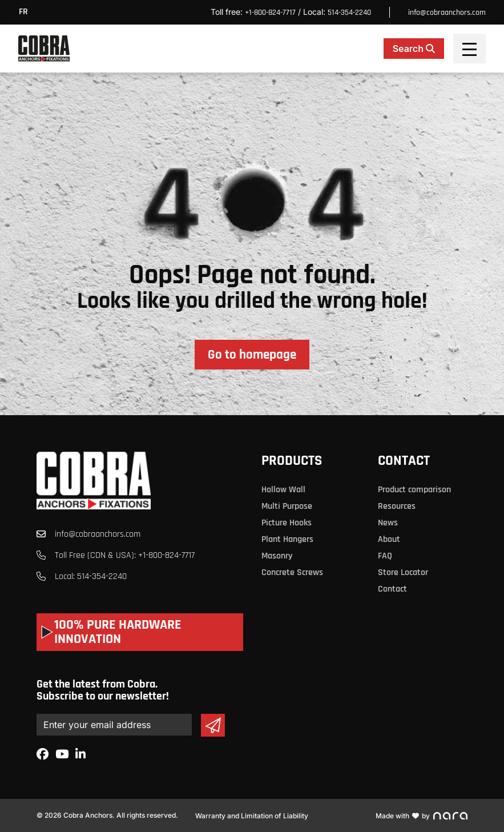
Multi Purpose (287, 506)
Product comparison (414, 490)
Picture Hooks (287, 523)
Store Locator (403, 572)
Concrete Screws (292, 572)
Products (292, 461)
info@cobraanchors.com (447, 13)
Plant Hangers (287, 539)
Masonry (277, 556)
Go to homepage (252, 355)
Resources (397, 506)
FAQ (385, 556)
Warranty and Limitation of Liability (252, 816)
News (388, 523)
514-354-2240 (349, 13)
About (389, 539)
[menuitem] (26, 12)
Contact (404, 461)
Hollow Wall (283, 490)
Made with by (422, 816)
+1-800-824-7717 (270, 13)
